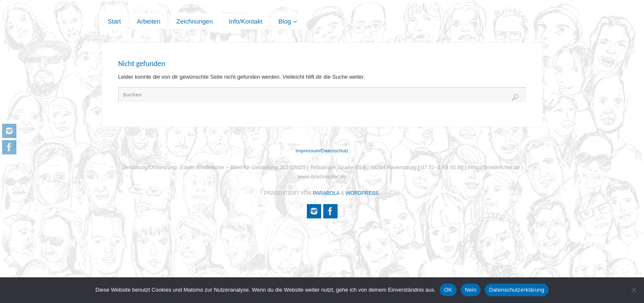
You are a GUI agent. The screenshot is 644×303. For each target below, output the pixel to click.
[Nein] (633, 290)
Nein (471, 290)
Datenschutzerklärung (516, 290)
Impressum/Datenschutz (322, 150)
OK (448, 290)
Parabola (326, 193)
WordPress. (363, 193)
